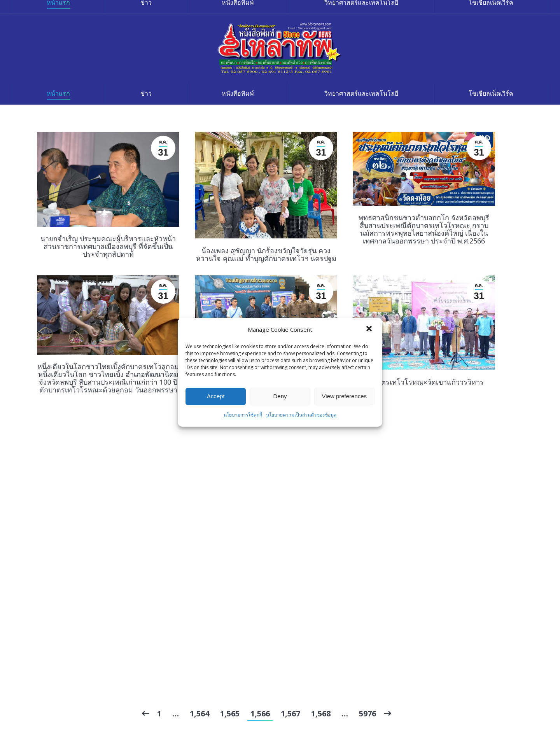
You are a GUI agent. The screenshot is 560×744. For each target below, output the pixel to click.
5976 (367, 713)
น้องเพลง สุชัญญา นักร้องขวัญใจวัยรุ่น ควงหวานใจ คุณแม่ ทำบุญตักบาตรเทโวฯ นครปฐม (266, 254)
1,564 (199, 713)
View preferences (345, 396)
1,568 (321, 713)
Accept (216, 396)
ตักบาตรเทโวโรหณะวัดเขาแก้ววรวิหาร (424, 382)
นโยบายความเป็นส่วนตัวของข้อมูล (301, 415)
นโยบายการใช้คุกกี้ (243, 415)
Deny (280, 396)
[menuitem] (59, 93)
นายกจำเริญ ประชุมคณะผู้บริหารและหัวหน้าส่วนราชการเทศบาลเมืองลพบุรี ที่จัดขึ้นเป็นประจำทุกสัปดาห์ (108, 246)
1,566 (260, 713)
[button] (370, 329)
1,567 (290, 713)
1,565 (230, 713)
